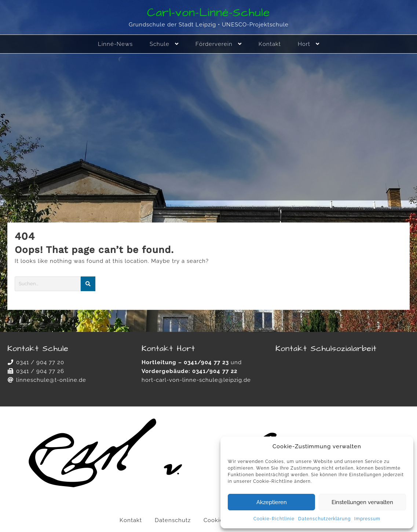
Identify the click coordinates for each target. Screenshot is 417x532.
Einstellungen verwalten (362, 502)
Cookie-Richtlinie (274, 519)
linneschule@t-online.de (51, 380)
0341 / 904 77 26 (40, 371)
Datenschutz (173, 520)
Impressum (367, 519)
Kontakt (131, 520)
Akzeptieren (272, 502)
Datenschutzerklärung (324, 519)
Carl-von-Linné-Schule (208, 13)
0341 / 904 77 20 (40, 362)
